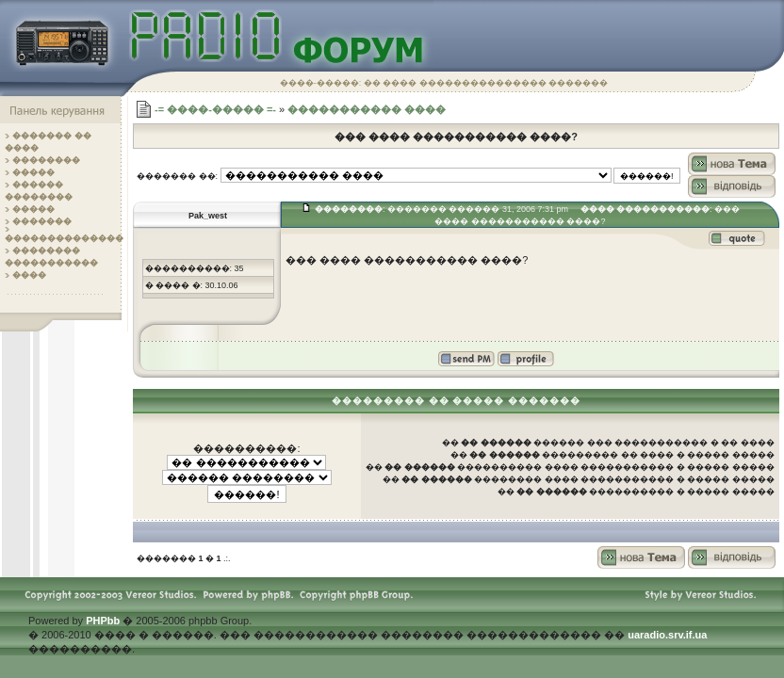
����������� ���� (367, 109)
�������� (46, 160)
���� (29, 275)
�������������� (64, 238)
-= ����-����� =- (215, 109)
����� (33, 172)
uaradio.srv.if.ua (667, 635)
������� (42, 221)
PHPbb (103, 621)
